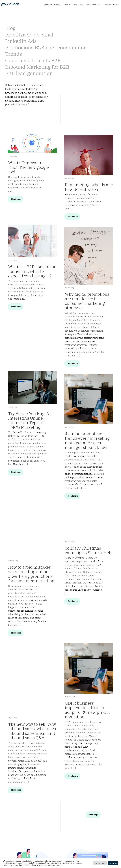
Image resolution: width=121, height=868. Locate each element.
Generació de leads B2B (33, 60)
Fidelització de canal (29, 35)
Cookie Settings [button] (100, 863)
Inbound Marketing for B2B (37, 67)
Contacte (107, 5)
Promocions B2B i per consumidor (46, 48)
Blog (75, 5)
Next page (94, 815)
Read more (16, 199)
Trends (14, 54)
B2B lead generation (29, 73)
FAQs (81, 5)
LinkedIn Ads (21, 41)
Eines (67, 5)
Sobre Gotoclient (94, 5)
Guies (58, 5)
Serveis (48, 5)
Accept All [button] (113, 863)
